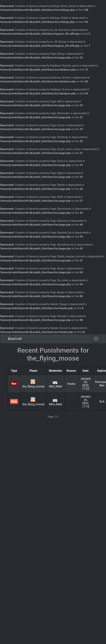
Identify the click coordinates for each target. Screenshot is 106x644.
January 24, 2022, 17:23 (86, 384)
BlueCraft (15, 339)
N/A (102, 402)
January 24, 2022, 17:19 (86, 402)
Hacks (71, 384)
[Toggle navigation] (96, 339)
